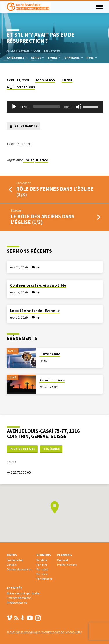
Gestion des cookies (19, 569)
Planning (64, 555)
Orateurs (74, 58)
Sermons (24, 51)
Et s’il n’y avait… (53, 51)
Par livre (42, 565)
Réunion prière (52, 380)
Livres (55, 58)
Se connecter (15, 560)
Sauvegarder (23, 126)
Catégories (17, 58)
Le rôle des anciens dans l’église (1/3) (43, 219)
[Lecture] (14, 107)
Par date (42, 560)
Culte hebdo (50, 354)
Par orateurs (44, 579)
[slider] (46, 107)
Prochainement (67, 565)
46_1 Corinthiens (21, 87)
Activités (15, 588)
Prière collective (17, 603)
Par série (42, 574)
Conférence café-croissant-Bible (38, 285)
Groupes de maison (19, 598)
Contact (12, 565)
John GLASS (45, 80)
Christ (37, 51)
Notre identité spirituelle (23, 593)
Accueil (11, 51)
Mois (92, 58)
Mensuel (62, 560)
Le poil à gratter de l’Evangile (35, 311)
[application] (55, 107)
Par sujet (42, 569)
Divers (12, 555)
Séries (38, 58)
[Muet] (79, 107)
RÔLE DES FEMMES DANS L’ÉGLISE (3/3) (55, 192)
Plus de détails (23, 449)
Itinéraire (51, 449)
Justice (42, 160)
